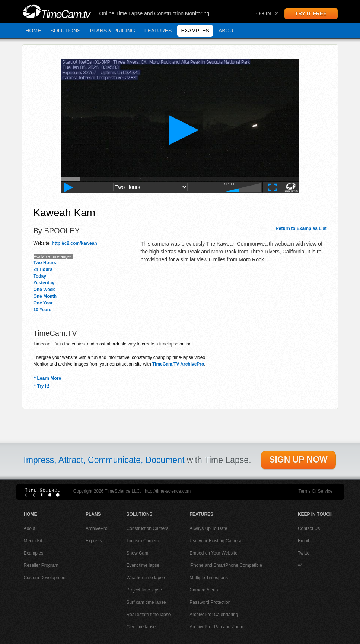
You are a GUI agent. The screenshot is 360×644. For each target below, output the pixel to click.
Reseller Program (41, 565)
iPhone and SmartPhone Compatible (226, 565)
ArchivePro (97, 528)
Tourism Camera (143, 541)
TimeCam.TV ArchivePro (178, 364)
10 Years (43, 310)
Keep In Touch (315, 514)
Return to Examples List (301, 228)
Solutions (66, 31)
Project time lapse (144, 590)
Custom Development (45, 578)
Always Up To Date (208, 528)
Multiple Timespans (209, 578)
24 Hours (43, 269)
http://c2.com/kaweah (74, 243)
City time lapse (141, 627)
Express (94, 541)
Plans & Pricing (112, 31)
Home (34, 31)
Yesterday (44, 283)
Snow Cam (138, 553)
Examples (195, 31)
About (227, 31)
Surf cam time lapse (146, 602)
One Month (45, 296)
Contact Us (309, 528)
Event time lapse (143, 565)
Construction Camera (148, 528)
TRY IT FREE (311, 13)
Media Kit (33, 541)
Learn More (47, 378)
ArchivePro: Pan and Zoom (216, 627)
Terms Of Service (315, 491)
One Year (43, 303)
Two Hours (45, 263)
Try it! (42, 386)
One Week (44, 290)
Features (158, 31)
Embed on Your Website (214, 553)
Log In (262, 13)
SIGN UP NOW (298, 460)
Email (303, 541)
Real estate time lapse (149, 615)
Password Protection (210, 602)
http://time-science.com (168, 491)
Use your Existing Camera (215, 541)
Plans (93, 514)
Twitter (304, 553)
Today (40, 276)
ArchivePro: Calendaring (214, 615)
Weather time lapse (146, 578)
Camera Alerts (204, 590)
